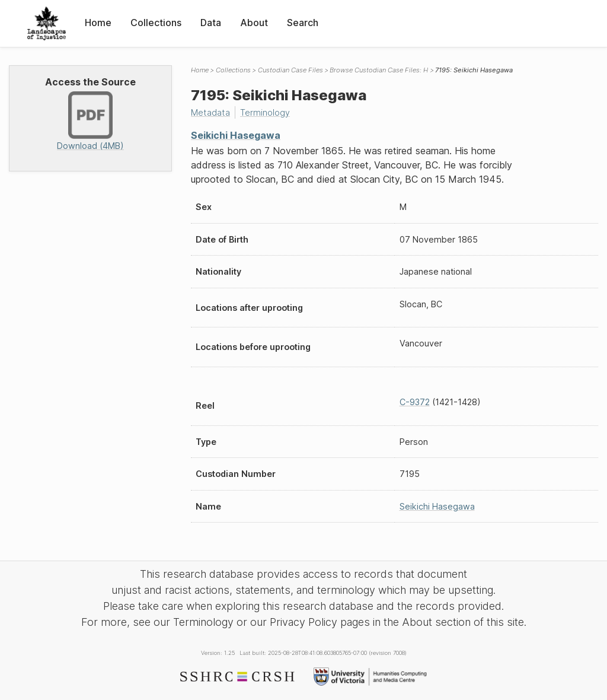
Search (303, 23)
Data (211, 23)
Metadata (210, 112)
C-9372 (415, 402)
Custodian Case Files (290, 70)
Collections (156, 23)
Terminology (265, 112)
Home (98, 23)
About (254, 23)
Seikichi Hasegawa (236, 135)
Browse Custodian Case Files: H (379, 70)
